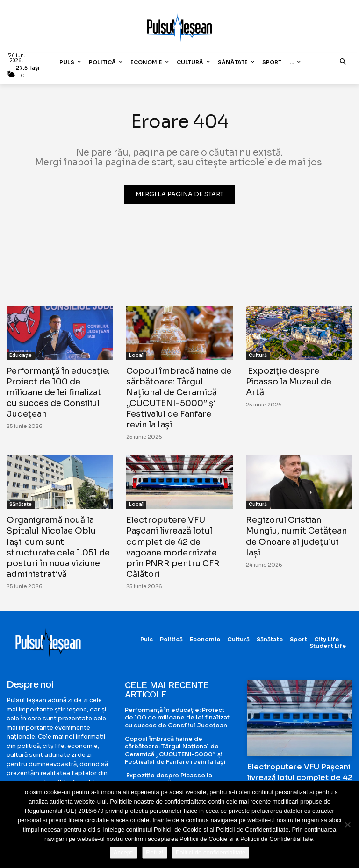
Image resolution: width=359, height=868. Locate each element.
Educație (21, 355)
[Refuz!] (347, 825)
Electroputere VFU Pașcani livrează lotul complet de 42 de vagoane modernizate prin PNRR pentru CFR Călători (179, 537)
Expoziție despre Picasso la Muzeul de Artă (297, 376)
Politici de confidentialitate (211, 852)
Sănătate (21, 502)
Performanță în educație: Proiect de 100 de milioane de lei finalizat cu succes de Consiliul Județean (58, 391)
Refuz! (155, 852)
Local (136, 355)
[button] (343, 62)
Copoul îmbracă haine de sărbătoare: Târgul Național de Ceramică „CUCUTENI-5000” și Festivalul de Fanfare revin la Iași (178, 396)
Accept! (124, 852)
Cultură (258, 355)
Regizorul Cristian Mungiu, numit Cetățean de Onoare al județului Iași (299, 527)
